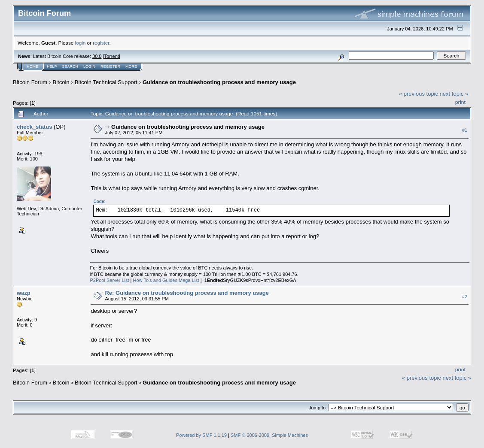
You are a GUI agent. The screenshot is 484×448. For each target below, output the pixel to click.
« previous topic (419, 94)
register (101, 43)
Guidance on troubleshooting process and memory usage (219, 82)
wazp (24, 293)
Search (70, 67)
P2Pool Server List (109, 280)
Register (110, 67)
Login (89, 67)
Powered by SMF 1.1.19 (201, 435)
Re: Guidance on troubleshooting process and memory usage (187, 293)
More (131, 67)
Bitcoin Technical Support (106, 82)
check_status (34, 127)
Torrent (112, 56)
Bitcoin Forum (30, 82)
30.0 (97, 56)
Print (460, 102)
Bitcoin (61, 82)
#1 (465, 130)
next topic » (454, 94)
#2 (465, 297)
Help (52, 67)
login (81, 43)
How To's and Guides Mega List (166, 280)
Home (32, 67)
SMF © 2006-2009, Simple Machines (269, 435)
